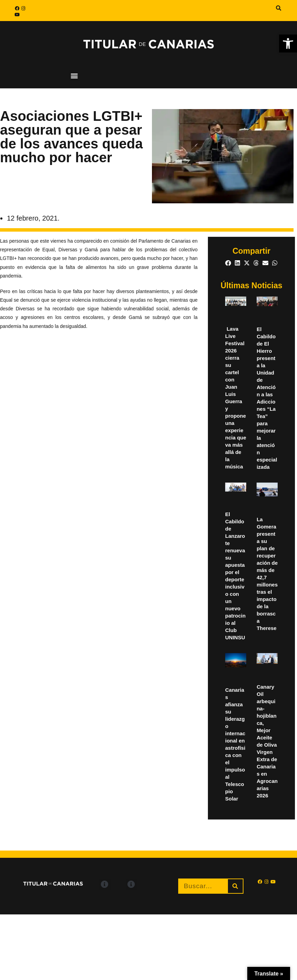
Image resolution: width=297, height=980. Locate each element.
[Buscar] (235, 886)
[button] (279, 8)
